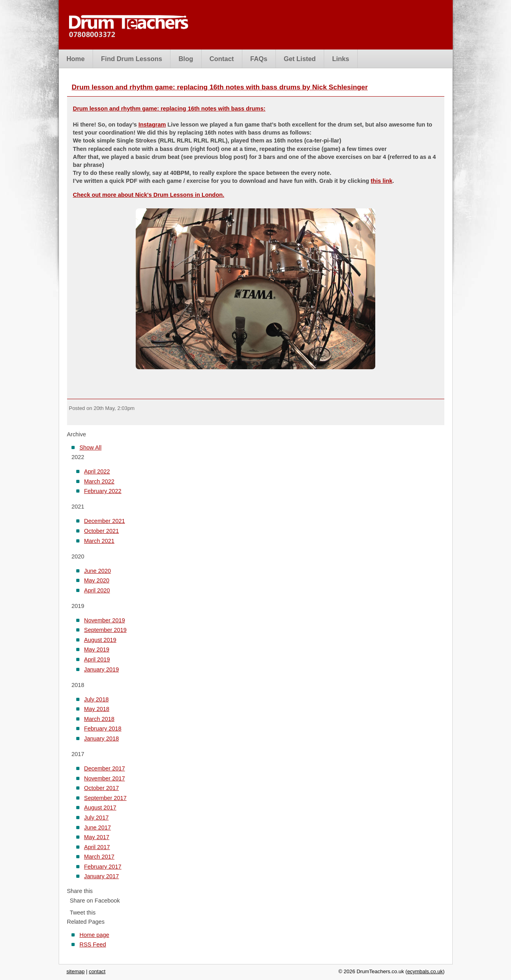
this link (382, 181)
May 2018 (97, 709)
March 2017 (99, 857)
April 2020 (97, 590)
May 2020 (97, 580)
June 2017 (98, 828)
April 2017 (97, 847)
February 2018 (103, 729)
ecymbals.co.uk (425, 971)
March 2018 (99, 719)
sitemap (76, 971)
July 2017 (97, 818)
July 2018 (97, 699)
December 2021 (105, 521)
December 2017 (105, 768)
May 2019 (97, 649)
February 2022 (103, 491)
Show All (90, 447)
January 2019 (102, 669)
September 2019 (105, 630)
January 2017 (102, 876)
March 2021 (99, 541)
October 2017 (102, 788)
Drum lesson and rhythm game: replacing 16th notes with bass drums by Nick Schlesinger (220, 87)
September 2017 (105, 798)
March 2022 (99, 481)
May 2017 (97, 837)
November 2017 (105, 778)
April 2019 (97, 659)
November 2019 (105, 620)
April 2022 (97, 471)
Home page (94, 935)
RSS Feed (93, 944)
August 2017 (100, 808)
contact (97, 971)
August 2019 (100, 640)
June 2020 (98, 571)
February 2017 (103, 867)
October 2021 (102, 531)
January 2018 (102, 738)
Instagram (152, 125)
